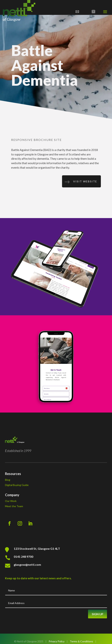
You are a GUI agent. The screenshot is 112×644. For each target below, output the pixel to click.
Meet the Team (14, 506)
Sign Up (98, 614)
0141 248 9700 (23, 557)
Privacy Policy (57, 641)
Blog (8, 480)
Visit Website (85, 181)
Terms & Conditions (81, 641)
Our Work (11, 501)
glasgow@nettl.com (27, 565)
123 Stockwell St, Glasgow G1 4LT (37, 549)
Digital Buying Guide (17, 485)
